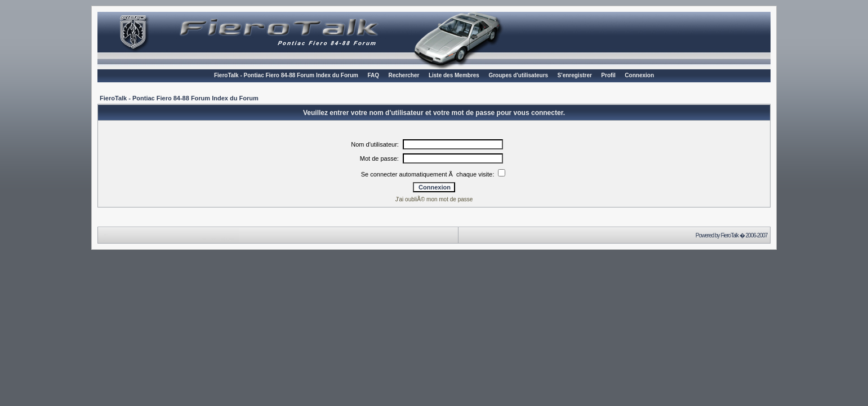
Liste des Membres (454, 75)
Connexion (639, 75)
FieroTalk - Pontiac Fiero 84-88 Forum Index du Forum (286, 75)
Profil (608, 75)
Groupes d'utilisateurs (518, 75)
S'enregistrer (575, 75)
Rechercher (404, 75)
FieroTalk (729, 235)
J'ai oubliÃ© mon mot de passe (434, 199)
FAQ (373, 75)
